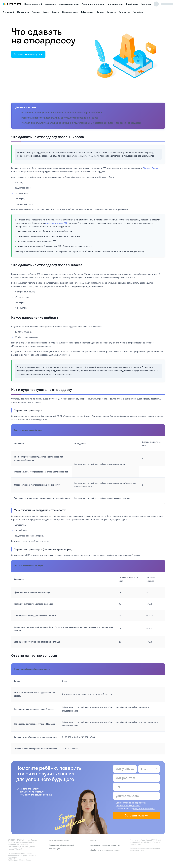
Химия (46, 12)
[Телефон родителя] (136, 787)
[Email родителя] (136, 796)
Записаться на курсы (28, 54)
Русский (36, 12)
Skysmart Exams (150, 168)
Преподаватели (115, 4)
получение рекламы (144, 809)
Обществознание (70, 12)
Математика (23, 12)
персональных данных (128, 805)
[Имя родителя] (136, 778)
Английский (9, 12)
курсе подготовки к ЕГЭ (56, 223)
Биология (112, 12)
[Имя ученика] (125, 769)
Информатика (87, 12)
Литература (125, 12)
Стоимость (50, 4)
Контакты (146, 4)
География (138, 12)
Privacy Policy (144, 842)
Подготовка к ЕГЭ (33, 4)
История (100, 12)
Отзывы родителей (69, 4)
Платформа (132, 4)
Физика (55, 12)
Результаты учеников (93, 4)
